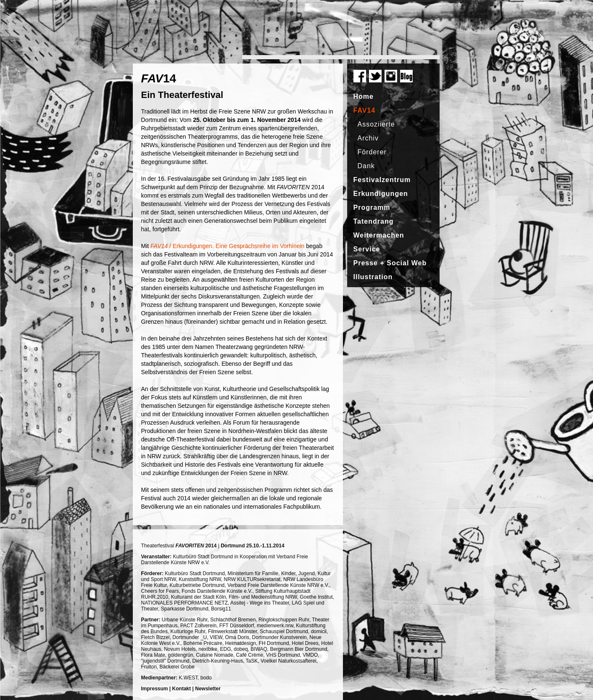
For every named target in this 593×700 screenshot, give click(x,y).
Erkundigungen (381, 194)
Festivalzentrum (382, 180)
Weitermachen (379, 235)
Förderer (372, 152)
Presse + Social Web (390, 263)
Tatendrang (374, 221)
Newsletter (208, 689)
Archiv (368, 138)
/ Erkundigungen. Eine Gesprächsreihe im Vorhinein (227, 246)
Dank (366, 166)
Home (364, 96)
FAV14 (365, 110)
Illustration (373, 277)
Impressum (155, 689)
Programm (372, 207)
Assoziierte (376, 124)
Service (367, 249)
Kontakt (182, 689)
